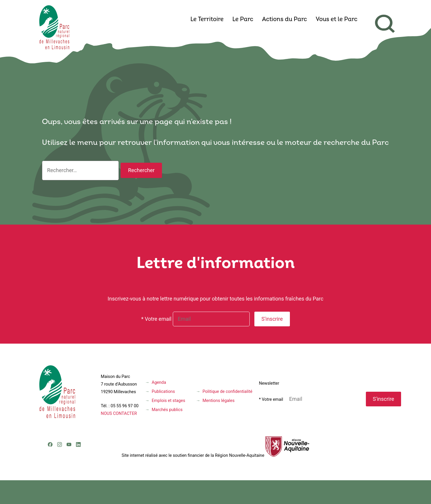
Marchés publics (167, 410)
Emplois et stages (168, 401)
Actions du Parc (284, 20)
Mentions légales (218, 401)
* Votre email (156, 319)
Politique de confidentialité (227, 392)
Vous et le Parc (337, 20)
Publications (163, 392)
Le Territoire (207, 20)
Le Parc (243, 20)
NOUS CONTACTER (119, 414)
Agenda (159, 382)
